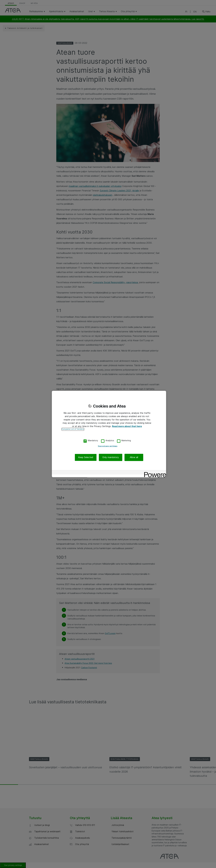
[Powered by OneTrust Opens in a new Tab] (154, 473)
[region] (109, 434)
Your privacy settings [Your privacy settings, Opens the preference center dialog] (108, 446)
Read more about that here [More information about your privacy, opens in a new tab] (127, 426)
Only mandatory (111, 457)
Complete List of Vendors (73, 429)
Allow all (134, 457)
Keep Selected (86, 457)
